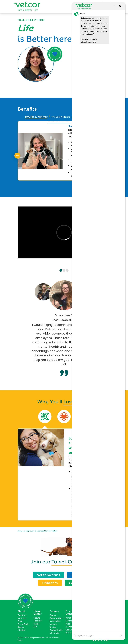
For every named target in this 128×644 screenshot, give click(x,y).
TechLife (38, 621)
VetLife (37, 618)
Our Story (22, 615)
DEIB (36, 627)
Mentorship (55, 621)
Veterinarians (49, 575)
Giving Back (23, 624)
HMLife (37, 624)
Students (50, 583)
